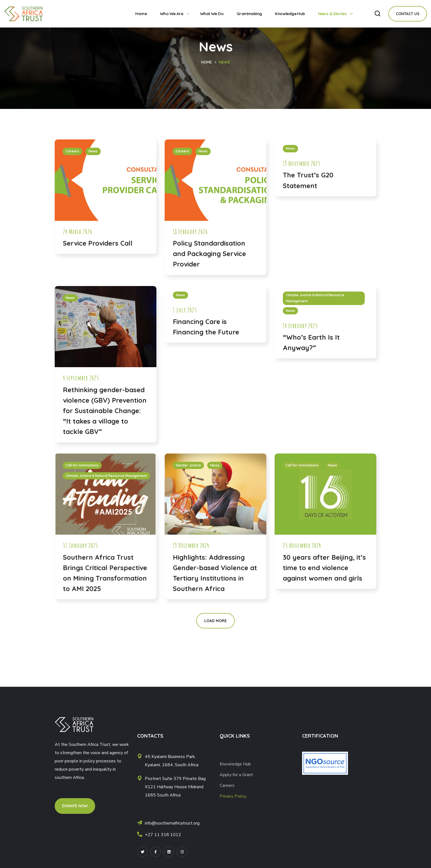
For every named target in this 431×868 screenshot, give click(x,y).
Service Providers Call (98, 243)
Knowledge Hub (235, 764)
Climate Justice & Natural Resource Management (315, 298)
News (93, 151)
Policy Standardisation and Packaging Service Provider (209, 254)
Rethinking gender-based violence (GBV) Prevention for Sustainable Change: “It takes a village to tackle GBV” (105, 411)
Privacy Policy (233, 796)
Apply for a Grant (237, 775)
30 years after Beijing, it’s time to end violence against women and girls (324, 568)
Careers (72, 151)
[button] (377, 14)
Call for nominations (82, 465)
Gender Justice (188, 465)
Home (207, 62)
